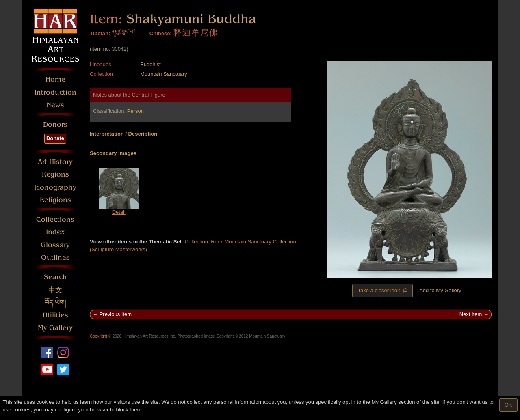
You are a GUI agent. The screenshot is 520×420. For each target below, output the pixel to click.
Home (55, 79)
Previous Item (116, 314)
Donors (55, 124)
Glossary (55, 245)
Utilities (55, 315)
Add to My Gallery (440, 290)
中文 (55, 290)
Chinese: (161, 33)
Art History (55, 162)
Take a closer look (383, 291)
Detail (119, 212)
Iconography (55, 187)
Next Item (471, 314)
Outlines (55, 257)
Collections (55, 219)
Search (55, 277)
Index (55, 232)
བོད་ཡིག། (55, 303)
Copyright (99, 336)
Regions (55, 174)
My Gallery (55, 328)
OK (508, 405)
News (55, 105)
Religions (55, 200)
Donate (55, 138)
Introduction (55, 92)
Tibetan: (100, 33)
